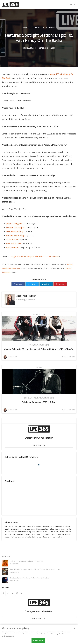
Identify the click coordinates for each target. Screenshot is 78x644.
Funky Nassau (13, 247)
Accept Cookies (38, 640)
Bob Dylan (29, 398)
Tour (36, 398)
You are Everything (15, 235)
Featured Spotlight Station (43, 28)
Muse (31, 345)
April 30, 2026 (14, 564)
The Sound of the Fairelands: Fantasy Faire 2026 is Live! (30, 578)
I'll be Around (12, 239)
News (36, 345)
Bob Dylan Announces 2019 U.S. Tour (39, 402)
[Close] (74, 628)
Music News (44, 345)
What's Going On (14, 224)
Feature (27, 28)
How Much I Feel (14, 243)
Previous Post (39, 314)
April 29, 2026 (14, 572)
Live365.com (53, 256)
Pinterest (60, 284)
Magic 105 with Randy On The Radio (27, 256)
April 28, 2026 (14, 581)
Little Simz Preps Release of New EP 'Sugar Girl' (27, 561)
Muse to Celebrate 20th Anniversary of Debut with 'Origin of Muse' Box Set (39, 349)
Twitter (32, 284)
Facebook (18, 284)
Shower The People (15, 228)
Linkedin (46, 284)
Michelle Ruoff (29, 296)
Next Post (39, 367)
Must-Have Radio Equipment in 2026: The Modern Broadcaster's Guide (35, 569)
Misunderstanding (15, 232)
